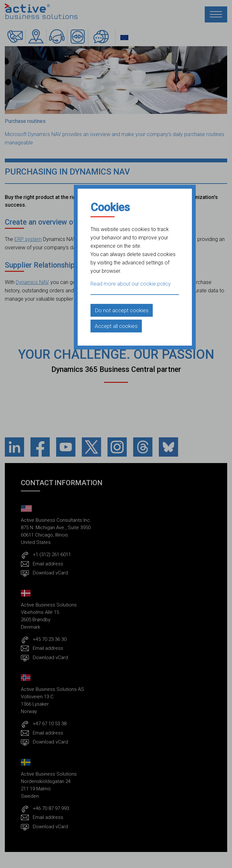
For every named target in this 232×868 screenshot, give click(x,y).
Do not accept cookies (122, 310)
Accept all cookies (116, 326)
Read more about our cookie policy (131, 284)
